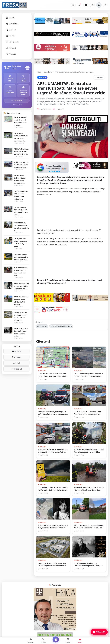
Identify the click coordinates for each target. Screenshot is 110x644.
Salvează (99, 77)
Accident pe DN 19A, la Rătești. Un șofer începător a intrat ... (21, 165)
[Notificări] (79, 5)
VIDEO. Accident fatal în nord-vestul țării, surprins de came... (21, 286)
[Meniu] (105, 5)
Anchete (11, 30)
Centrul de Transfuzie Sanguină (61, 326)
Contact (11, 48)
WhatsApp (17, 357)
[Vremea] (92, 5)
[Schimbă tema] (99, 5)
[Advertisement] (71, 214)
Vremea (11, 54)
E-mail (17, 363)
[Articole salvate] (86, 5)
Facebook (17, 351)
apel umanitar (42, 326)
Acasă (10, 18)
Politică (11, 36)
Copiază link (17, 369)
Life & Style (12, 42)
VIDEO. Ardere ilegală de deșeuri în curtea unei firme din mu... (22, 152)
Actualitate (12, 24)
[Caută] (73, 5)
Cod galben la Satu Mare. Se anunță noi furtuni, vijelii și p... (21, 257)
